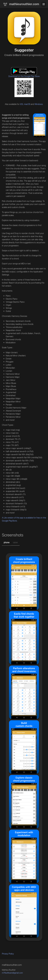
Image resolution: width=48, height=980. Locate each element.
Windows (39, 104)
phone (7, 543)
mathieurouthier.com (20, 4)
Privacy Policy (8, 954)
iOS (21, 104)
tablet (15, 543)
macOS (27, 104)
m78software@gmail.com (12, 973)
